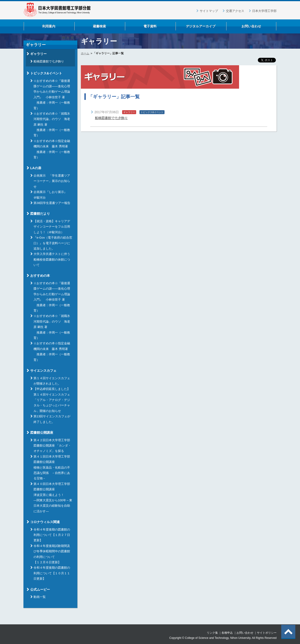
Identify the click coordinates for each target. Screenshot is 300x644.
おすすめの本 (40, 276)
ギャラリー (38, 54)
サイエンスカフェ (43, 371)
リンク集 (212, 633)
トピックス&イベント (46, 73)
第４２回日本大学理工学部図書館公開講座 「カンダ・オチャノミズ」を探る (52, 446)
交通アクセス (235, 11)
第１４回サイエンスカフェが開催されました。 (52, 381)
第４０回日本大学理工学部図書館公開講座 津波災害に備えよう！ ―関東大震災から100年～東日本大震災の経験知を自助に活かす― (53, 498)
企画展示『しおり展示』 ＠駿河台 (52, 195)
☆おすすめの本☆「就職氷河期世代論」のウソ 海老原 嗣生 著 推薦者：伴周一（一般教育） (52, 125)
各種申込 (227, 633)
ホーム (85, 53)
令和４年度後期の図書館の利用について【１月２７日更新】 (52, 535)
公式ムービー (40, 589)
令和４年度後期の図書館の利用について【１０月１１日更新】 (52, 573)
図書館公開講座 (42, 433)
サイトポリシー (267, 633)
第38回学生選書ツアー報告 (52, 203)
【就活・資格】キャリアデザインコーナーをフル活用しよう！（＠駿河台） (52, 227)
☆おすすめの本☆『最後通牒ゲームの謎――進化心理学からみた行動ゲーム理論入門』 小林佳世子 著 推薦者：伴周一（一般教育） (52, 95)
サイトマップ (209, 11)
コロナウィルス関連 (45, 522)
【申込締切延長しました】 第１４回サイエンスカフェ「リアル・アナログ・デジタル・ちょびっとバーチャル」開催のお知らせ (52, 400)
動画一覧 (40, 597)
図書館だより (40, 214)
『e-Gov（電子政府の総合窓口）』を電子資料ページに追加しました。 (53, 243)
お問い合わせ (245, 633)
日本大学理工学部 (264, 11)
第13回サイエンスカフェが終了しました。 (52, 419)
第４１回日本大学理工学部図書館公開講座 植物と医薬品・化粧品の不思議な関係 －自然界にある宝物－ (52, 468)
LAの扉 (36, 168)
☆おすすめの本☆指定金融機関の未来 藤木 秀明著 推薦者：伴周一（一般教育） (52, 149)
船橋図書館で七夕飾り (111, 118)
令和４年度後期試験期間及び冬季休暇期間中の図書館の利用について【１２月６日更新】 (52, 554)
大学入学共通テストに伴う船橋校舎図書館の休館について (52, 259)
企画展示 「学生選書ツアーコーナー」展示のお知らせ (52, 181)
